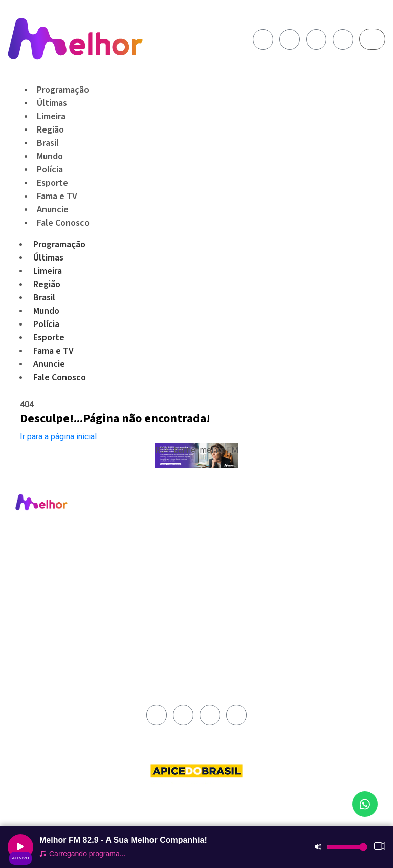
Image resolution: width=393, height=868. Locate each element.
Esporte (49, 338)
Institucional (221, 511)
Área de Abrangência (234, 523)
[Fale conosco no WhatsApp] (365, 804)
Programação (59, 244)
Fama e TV (53, 351)
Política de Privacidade (236, 547)
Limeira (48, 271)
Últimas (48, 258)
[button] (197, 456)
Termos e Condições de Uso (238, 562)
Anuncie (49, 364)
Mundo (46, 311)
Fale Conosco (63, 223)
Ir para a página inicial (58, 436)
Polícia (46, 324)
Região (47, 284)
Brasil (44, 298)
